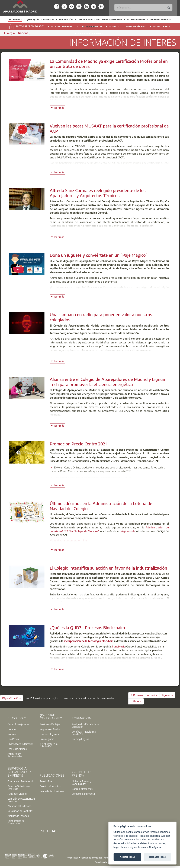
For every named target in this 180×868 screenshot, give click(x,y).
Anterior (152, 695)
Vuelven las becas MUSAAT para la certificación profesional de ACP (109, 128)
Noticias (91, 27)
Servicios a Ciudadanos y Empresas (100, 20)
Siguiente (167, 695)
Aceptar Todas (127, 857)
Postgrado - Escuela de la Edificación (85, 725)
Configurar (155, 847)
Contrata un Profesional (20, 781)
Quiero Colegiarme (50, 734)
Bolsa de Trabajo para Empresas (19, 787)
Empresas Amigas (17, 749)
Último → (136, 701)
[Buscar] (143, 7)
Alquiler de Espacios (18, 816)
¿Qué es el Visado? (17, 794)
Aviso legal (72, 858)
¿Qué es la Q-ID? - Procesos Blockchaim (87, 627)
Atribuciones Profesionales (15, 755)
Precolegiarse (47, 739)
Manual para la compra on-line (68, 540)
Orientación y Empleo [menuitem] (91, 33)
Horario (12, 729)
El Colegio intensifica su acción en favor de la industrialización (108, 568)
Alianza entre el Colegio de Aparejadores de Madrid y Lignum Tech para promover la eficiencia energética (108, 382)
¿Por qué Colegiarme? (40, 20)
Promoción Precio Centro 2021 (78, 444)
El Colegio (15, 20)
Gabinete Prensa (161, 20)
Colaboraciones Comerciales (16, 822)
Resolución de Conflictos (20, 811)
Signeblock (118, 646)
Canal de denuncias (105, 862)
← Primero (137, 695)
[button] (12, 698)
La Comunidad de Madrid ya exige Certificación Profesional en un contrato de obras (109, 64)
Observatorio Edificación (20, 744)
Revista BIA (46, 781)
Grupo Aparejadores (18, 724)
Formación (66, 20)
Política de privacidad (91, 858)
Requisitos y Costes (50, 729)
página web (128, 531)
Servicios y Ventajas (50, 724)
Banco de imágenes (82, 789)
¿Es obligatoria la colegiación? (49, 745)
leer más (60, 107)
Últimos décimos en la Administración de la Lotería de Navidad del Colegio (101, 506)
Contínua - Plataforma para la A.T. (84, 733)
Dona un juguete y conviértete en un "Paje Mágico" (99, 255)
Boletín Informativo (50, 786)
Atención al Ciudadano (20, 806)
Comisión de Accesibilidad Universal (21, 800)
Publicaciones (136, 20)
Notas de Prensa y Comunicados (81, 783)
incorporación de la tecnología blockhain (89, 641)
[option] (15, 20)
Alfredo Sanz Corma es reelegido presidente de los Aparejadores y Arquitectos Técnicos (98, 193)
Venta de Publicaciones (52, 791)
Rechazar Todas (157, 857)
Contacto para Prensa (83, 794)
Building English (80, 739)
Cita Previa (13, 739)
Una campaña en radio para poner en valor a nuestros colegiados (101, 317)
